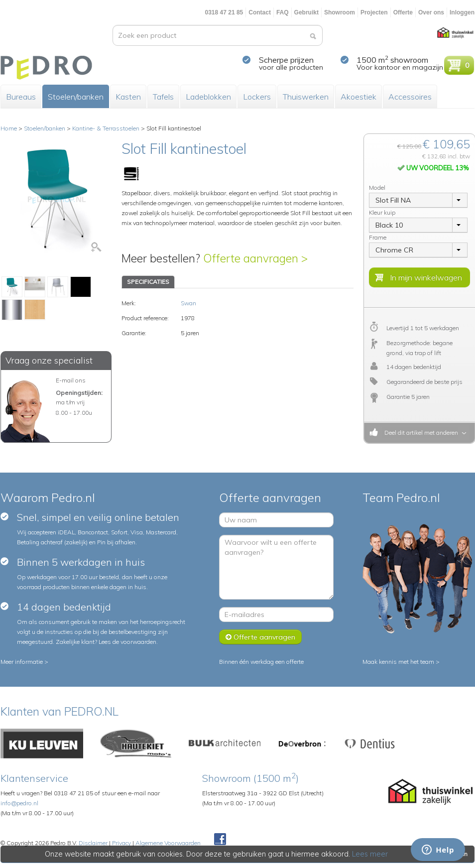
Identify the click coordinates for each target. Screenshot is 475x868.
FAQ (283, 12)
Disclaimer (93, 843)
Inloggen (462, 12)
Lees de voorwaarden (127, 642)
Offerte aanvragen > (255, 258)
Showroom (340, 12)
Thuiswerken (306, 97)
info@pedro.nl (19, 803)
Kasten (128, 97)
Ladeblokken (208, 97)
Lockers (257, 97)
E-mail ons (71, 380)
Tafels (163, 97)
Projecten (374, 12)
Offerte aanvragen (260, 637)
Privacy (121, 843)
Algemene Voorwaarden (168, 843)
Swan (188, 303)
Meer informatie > (24, 662)
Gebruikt (306, 12)
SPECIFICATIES (148, 282)
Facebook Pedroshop (220, 840)
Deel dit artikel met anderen (420, 433)
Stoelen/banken (76, 97)
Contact (260, 12)
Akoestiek (358, 97)
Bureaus (21, 97)
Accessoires (410, 97)
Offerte (403, 12)
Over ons (431, 12)
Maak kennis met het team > (401, 662)
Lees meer (370, 854)
